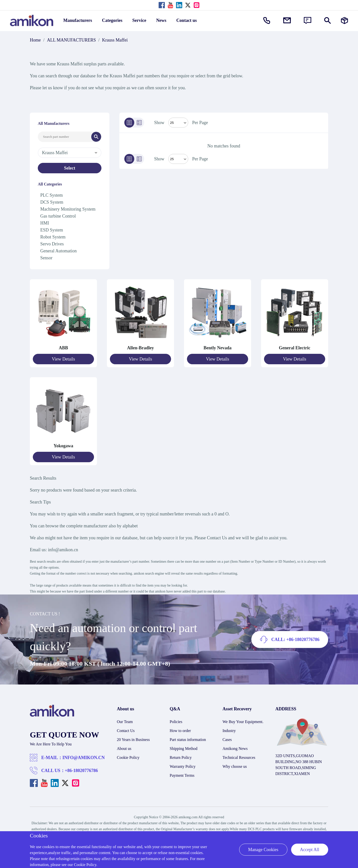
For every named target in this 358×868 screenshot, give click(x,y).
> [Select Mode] (178, 159)
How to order (180, 731)
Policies (176, 722)
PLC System (52, 195)
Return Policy (181, 757)
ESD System (52, 230)
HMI (45, 223)
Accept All (310, 850)
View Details (63, 359)
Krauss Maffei (115, 40)
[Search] (96, 137)
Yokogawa (63, 446)
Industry (229, 731)
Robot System (53, 237)
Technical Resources (239, 757)
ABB (63, 348)
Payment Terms (182, 775)
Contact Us (126, 731)
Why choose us (235, 766)
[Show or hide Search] (328, 21)
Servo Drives (52, 244)
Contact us (187, 20)
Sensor (46, 258)
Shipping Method (184, 749)
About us (124, 749)
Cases (227, 740)
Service (139, 20)
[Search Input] (65, 137)
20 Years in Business (133, 740)
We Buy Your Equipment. (243, 722)
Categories (112, 20)
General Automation (58, 251)
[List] (129, 123)
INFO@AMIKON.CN (84, 758)
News (161, 20)
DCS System (52, 202)
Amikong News (235, 749)
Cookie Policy (128, 757)
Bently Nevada (218, 348)
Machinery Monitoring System (68, 209)
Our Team (125, 722)
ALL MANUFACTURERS (71, 40)
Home (35, 40)
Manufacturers (78, 20)
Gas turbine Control (58, 216)
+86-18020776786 (81, 771)
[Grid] (139, 123)
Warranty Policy (183, 766)
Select (70, 168)
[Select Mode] (178, 123)
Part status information (188, 740)
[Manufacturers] (344, 21)
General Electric (295, 348)
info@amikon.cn (63, 550)
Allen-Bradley (140, 348)
